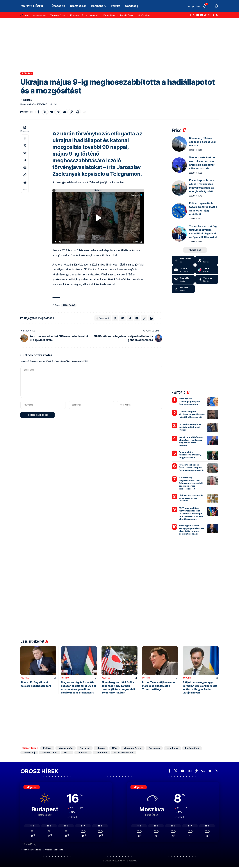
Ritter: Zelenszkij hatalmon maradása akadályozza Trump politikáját (158, 686)
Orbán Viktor (144, 15)
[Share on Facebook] (38, 112)
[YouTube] (198, 15)
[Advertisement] (120, 45)
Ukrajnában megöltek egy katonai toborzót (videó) (190, 427)
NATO (67, 752)
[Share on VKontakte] (52, 112)
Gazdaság (154, 748)
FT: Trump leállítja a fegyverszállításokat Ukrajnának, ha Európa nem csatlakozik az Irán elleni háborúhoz (191, 514)
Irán (27, 15)
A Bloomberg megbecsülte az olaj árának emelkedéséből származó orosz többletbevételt (191, 483)
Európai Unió (109, 15)
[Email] (65, 112)
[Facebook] (190, 15)
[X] (194, 15)
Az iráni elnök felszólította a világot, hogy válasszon (190, 455)
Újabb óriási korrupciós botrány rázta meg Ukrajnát (191, 498)
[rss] (183, 289)
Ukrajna (27, 74)
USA (114, 748)
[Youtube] (183, 270)
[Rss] (217, 15)
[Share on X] (45, 112)
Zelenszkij (29, 752)
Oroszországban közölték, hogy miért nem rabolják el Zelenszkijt (192, 414)
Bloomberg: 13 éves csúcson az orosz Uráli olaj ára (203, 142)
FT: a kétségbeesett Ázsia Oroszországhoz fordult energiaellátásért (192, 468)
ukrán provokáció (123, 752)
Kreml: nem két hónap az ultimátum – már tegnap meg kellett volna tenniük (191, 441)
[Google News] (202, 15)
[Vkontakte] (209, 15)
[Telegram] (213, 15)
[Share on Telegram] (58, 112)
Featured (85, 748)
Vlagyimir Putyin (58, 15)
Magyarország (77, 15)
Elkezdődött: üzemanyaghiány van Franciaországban (190, 401)
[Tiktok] (207, 270)
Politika (25, 678)
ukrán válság (39, 15)
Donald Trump (127, 15)
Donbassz (83, 752)
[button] (211, 6)
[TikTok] (205, 15)
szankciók (94, 15)
